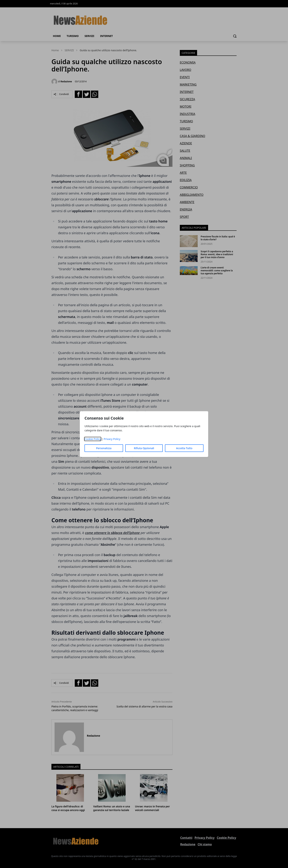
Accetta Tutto (184, 448)
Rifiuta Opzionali (144, 448)
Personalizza (104, 448)
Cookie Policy (93, 439)
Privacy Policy (112, 439)
